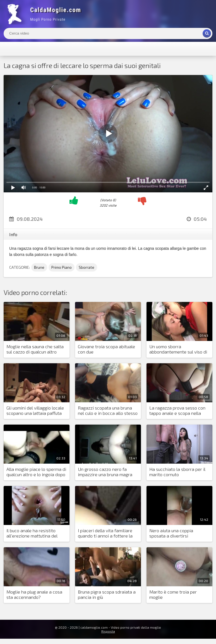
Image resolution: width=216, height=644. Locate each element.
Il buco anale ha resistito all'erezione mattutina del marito (32, 533)
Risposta (108, 631)
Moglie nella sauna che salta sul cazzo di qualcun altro (35, 349)
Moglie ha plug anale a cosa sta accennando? (34, 594)
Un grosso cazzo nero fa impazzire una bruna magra (105, 472)
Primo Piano (62, 267)
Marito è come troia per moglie (173, 594)
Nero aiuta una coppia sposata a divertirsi (171, 533)
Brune (39, 267)
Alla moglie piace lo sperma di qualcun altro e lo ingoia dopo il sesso (36, 472)
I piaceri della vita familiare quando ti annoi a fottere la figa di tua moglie (105, 533)
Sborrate (87, 267)
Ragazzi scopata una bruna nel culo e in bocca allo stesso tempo (108, 411)
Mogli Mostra (45, 14)
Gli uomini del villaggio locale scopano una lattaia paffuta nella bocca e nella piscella (35, 411)
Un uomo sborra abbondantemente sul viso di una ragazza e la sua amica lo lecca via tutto (179, 349)
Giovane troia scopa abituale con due (106, 349)
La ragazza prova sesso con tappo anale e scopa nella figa (177, 411)
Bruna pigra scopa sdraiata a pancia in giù (107, 594)
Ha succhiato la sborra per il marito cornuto (177, 472)
